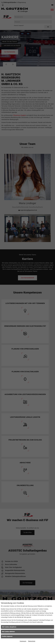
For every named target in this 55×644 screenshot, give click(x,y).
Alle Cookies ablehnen (8, 632)
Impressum (23, 641)
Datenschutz (32, 641)
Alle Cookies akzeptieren (9, 627)
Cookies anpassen (7, 636)
